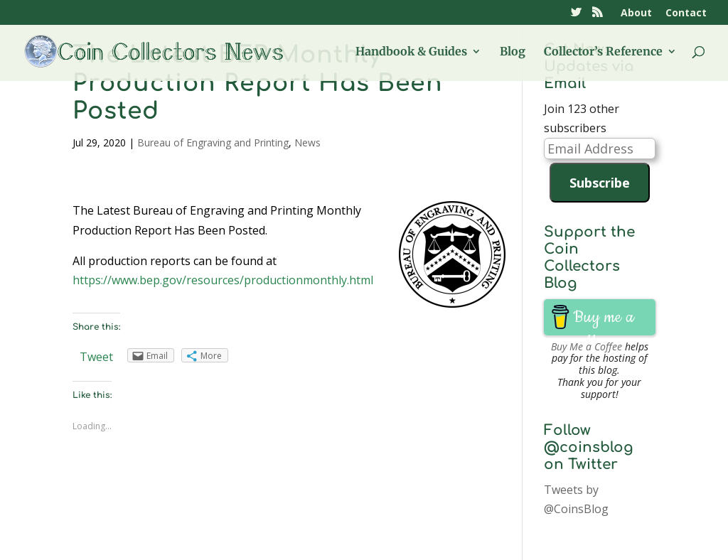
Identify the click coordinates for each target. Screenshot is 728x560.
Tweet (96, 357)
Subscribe (600, 183)
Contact (686, 14)
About (636, 14)
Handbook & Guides (411, 52)
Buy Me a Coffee (587, 346)
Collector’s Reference (603, 52)
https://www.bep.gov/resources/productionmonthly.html (223, 280)
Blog (513, 52)
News (307, 142)
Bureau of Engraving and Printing (213, 142)
